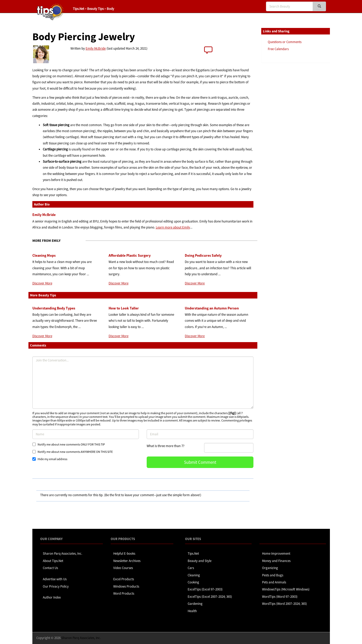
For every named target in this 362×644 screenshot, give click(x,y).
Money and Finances (276, 561)
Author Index (52, 597)
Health (192, 611)
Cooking (193, 582)
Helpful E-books (124, 554)
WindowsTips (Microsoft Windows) (286, 589)
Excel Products (124, 579)
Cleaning (194, 575)
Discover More (42, 283)
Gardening (195, 604)
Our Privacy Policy (56, 586)
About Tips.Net (53, 561)
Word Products (124, 593)
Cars (191, 568)
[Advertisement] (287, 147)
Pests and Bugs (273, 575)
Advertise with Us (55, 579)
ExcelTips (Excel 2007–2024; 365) (210, 597)
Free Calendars (278, 49)
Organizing (270, 568)
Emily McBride (96, 48)
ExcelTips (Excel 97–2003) (205, 589)
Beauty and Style (200, 561)
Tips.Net (78, 9)
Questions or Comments (285, 42)
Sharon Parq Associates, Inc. (63, 554)
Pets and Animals (274, 582)
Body (110, 9)
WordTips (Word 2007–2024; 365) (284, 604)
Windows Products (126, 586)
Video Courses (123, 568)
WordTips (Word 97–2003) (280, 597)
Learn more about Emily (173, 227)
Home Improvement (276, 554)
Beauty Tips (95, 9)
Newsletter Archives (127, 561)
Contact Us (50, 568)
